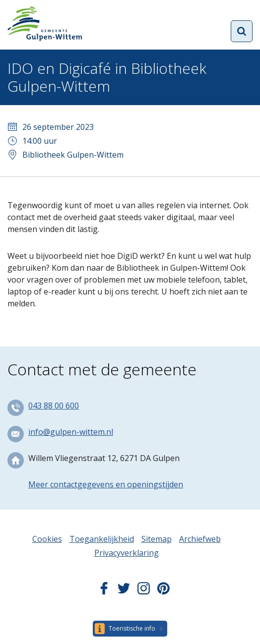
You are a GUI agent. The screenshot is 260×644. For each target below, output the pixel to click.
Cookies (47, 539)
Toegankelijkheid (102, 539)
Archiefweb (200, 539)
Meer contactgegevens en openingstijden (106, 484)
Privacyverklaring (127, 553)
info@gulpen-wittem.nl (71, 432)
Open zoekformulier (242, 31)
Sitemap (157, 539)
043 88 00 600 (54, 406)
